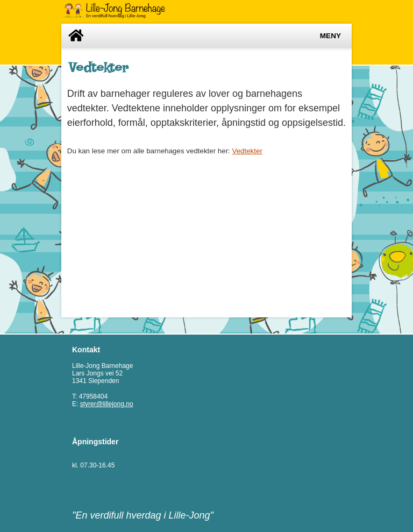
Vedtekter (247, 151)
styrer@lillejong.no (107, 404)
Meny (330, 36)
